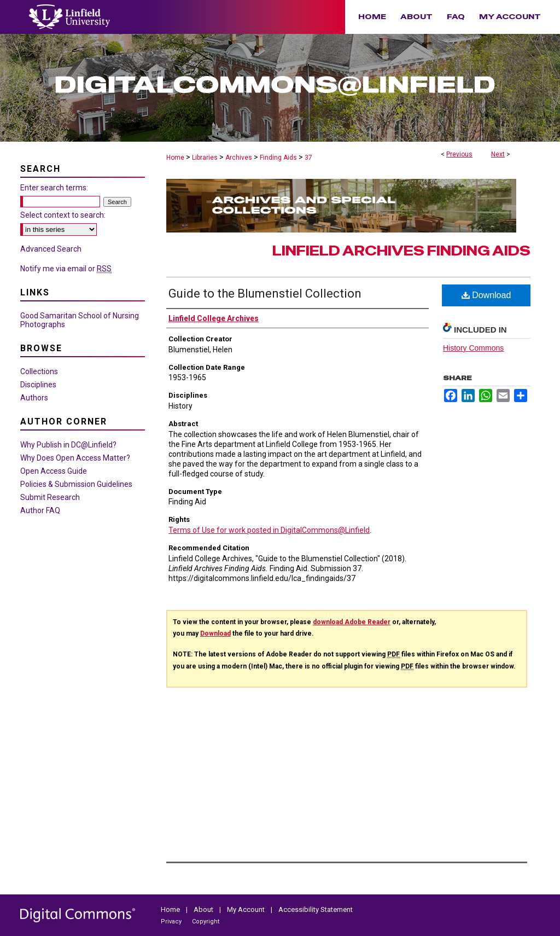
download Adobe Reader (352, 622)
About (204, 909)
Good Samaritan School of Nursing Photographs (80, 320)
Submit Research (50, 497)
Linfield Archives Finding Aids (401, 251)
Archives (239, 158)
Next (498, 154)
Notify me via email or (66, 269)
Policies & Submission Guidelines (76, 484)
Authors (34, 398)
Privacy (172, 922)
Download (486, 295)
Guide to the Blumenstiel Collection (265, 293)
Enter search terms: (54, 188)
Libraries (205, 158)
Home (175, 158)
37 (308, 158)
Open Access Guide (54, 471)
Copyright (206, 922)
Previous (459, 154)
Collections (39, 371)
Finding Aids (278, 158)
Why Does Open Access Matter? (75, 458)
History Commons (473, 348)
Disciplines (38, 385)
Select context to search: (63, 215)
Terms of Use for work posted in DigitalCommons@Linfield (269, 530)
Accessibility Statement (316, 909)
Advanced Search (51, 249)
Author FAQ (40, 510)
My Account (247, 909)
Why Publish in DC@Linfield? (68, 445)
